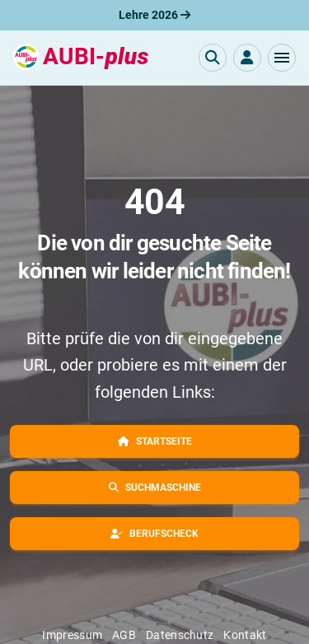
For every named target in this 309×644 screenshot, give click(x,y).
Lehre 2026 (154, 15)
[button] (282, 58)
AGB (124, 635)
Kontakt (245, 635)
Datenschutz (180, 635)
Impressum (72, 635)
